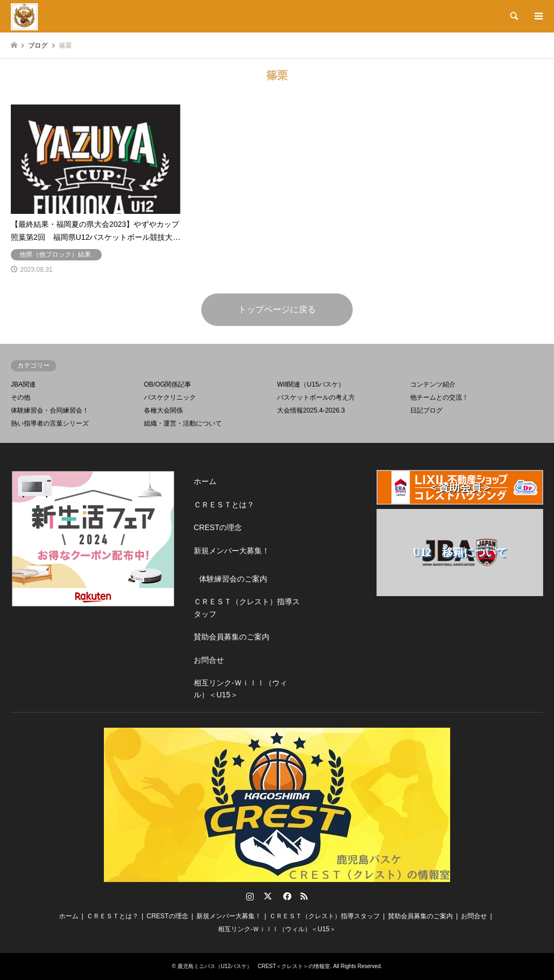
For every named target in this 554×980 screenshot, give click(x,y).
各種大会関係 (163, 410)
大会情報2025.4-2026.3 (311, 410)
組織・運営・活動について (183, 423)
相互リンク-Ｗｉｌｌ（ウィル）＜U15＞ (240, 689)
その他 (21, 397)
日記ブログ (426, 410)
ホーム (205, 481)
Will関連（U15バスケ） (311, 384)
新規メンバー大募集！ (232, 551)
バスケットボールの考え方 (316, 397)
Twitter (268, 896)
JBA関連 (23, 384)
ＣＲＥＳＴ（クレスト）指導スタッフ (247, 607)
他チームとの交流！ (439, 397)
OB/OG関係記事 (167, 384)
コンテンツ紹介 (433, 384)
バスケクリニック (170, 397)
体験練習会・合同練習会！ (50, 410)
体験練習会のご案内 (233, 579)
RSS (304, 896)
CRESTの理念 (218, 527)
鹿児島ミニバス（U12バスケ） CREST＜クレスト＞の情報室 (254, 966)
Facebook (286, 896)
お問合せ (209, 660)
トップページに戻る (277, 309)
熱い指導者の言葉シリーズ (50, 423)
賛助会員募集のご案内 (232, 637)
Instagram (250, 896)
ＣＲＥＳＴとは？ (224, 505)
